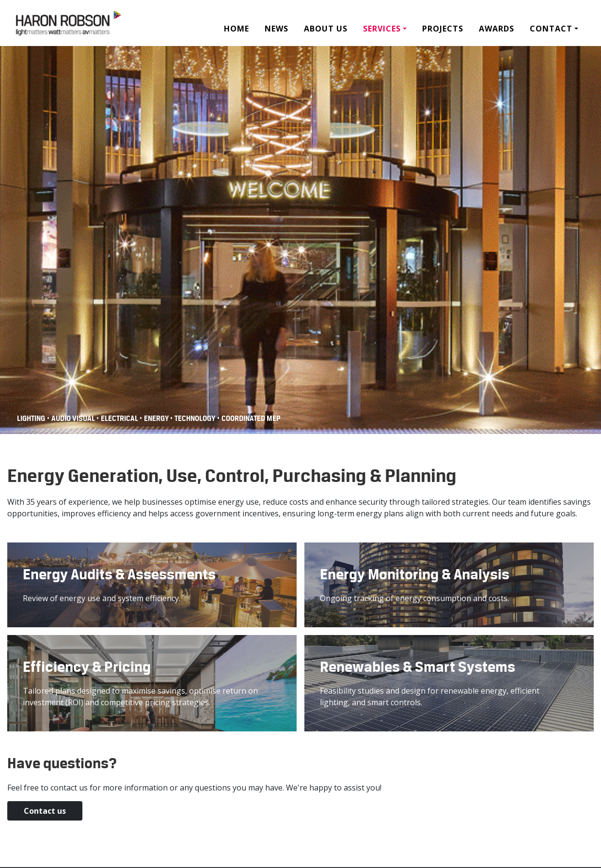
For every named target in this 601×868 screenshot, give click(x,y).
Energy (157, 418)
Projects (443, 29)
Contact (551, 29)
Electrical (120, 418)
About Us (326, 29)
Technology (195, 418)
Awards (497, 29)
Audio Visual (74, 418)
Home (237, 29)
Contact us (27, 807)
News (277, 29)
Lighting (31, 418)
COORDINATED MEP (251, 418)
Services (382, 29)
